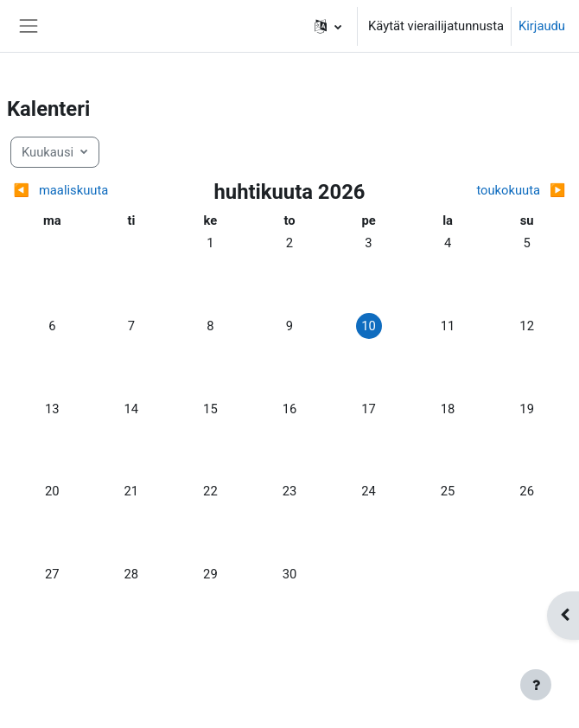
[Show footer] (536, 685)
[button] (328, 26)
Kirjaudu (542, 26)
